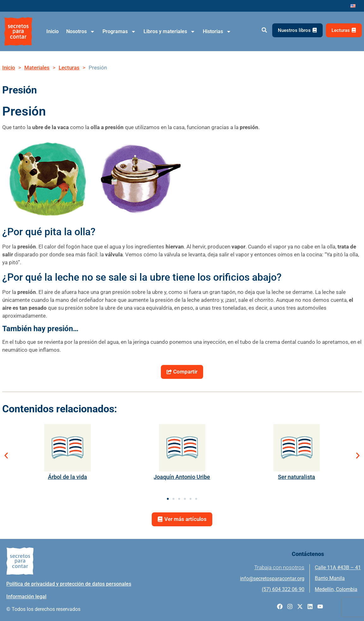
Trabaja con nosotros (279, 568)
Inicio (53, 31)
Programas (119, 32)
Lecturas (69, 68)
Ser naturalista (296, 477)
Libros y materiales (169, 32)
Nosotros (81, 32)
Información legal (26, 597)
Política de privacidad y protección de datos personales (69, 584)
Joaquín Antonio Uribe (182, 477)
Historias (217, 32)
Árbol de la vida (68, 477)
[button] (264, 30)
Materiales (37, 68)
